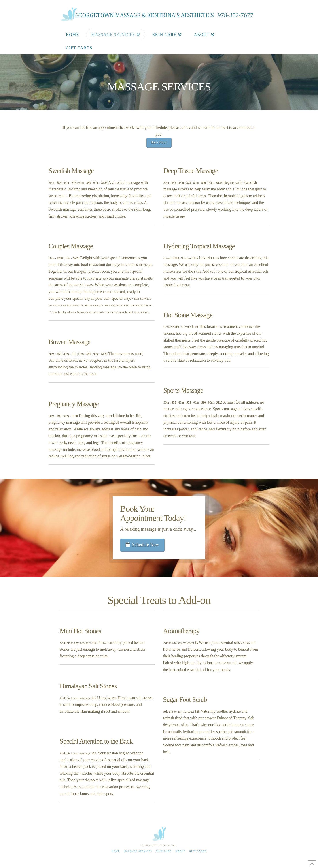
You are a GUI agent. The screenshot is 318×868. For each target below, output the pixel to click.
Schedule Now (142, 545)
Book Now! (159, 142)
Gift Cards (198, 851)
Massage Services (138, 851)
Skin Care (164, 851)
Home (116, 851)
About (180, 851)
